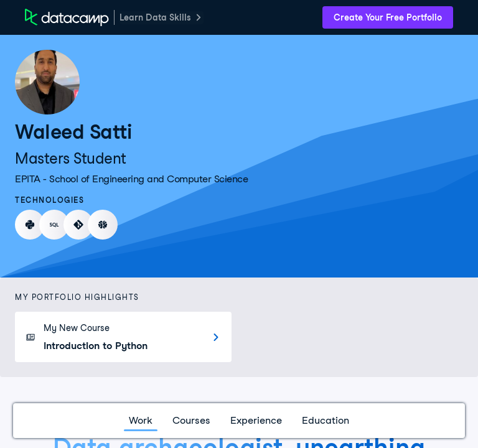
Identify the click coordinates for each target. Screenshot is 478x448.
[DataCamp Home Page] (67, 17)
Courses (191, 420)
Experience (256, 420)
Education (326, 420)
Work (141, 420)
